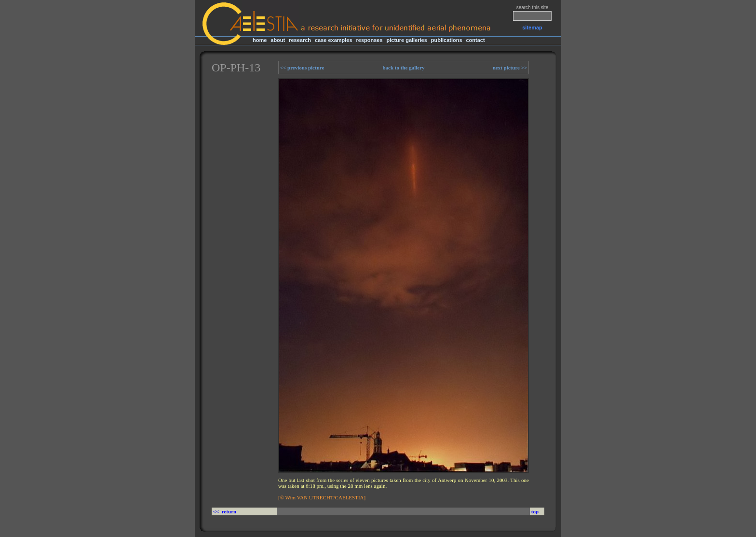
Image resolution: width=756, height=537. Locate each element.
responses (370, 40)
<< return (225, 511)
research (300, 40)
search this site (533, 7)
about (278, 40)
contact (475, 40)
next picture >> (511, 68)
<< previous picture (301, 68)
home (260, 40)
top (535, 511)
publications (447, 40)
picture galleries (406, 40)
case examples (334, 40)
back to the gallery (403, 68)
